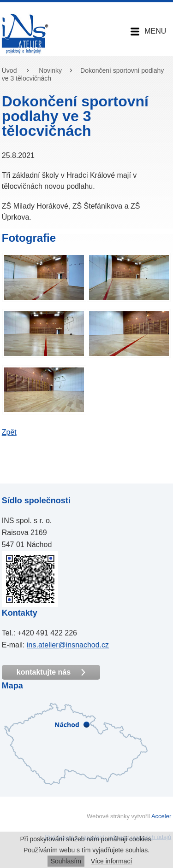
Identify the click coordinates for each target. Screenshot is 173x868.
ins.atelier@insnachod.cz (68, 645)
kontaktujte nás (51, 672)
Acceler (161, 816)
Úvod (9, 70)
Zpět (9, 432)
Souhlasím (66, 861)
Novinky (50, 70)
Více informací (111, 861)
